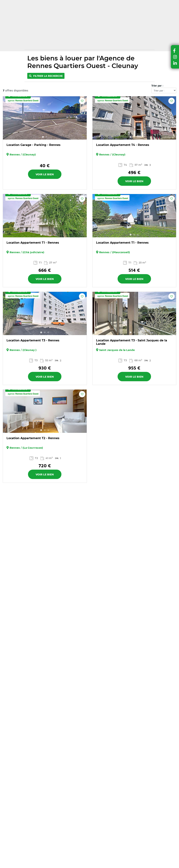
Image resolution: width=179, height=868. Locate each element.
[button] (175, 51)
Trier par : (157, 86)
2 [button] (47, 137)
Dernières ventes (85, 28)
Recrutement (144, 3)
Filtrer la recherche (46, 76)
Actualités (81, 3)
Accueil (31, 45)
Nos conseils (59, 3)
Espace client (102, 10)
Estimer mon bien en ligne (88, 17)
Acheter (44, 28)
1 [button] (43, 137)
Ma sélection (77, 10)
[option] (45, 118)
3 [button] (138, 137)
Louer (61, 28)
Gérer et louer (136, 28)
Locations (44, 45)
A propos (98, 3)
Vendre (112, 28)
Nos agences (39, 36)
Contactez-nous (121, 3)
